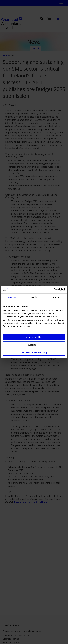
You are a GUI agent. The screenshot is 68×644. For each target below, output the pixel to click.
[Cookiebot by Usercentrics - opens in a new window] (53, 290)
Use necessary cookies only (34, 352)
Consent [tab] (12, 297)
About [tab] (56, 297)
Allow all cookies (34, 337)
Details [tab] (34, 297)
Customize (34, 345)
